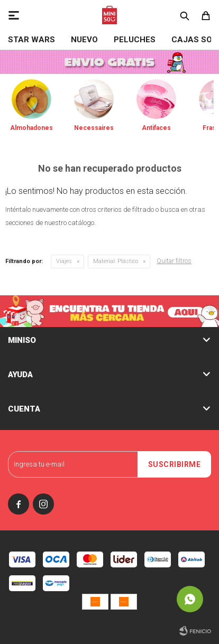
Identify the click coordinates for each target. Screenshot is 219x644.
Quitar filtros (174, 261)
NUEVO (84, 40)
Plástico (116, 261)
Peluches (135, 40)
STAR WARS (31, 40)
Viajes (64, 261)
